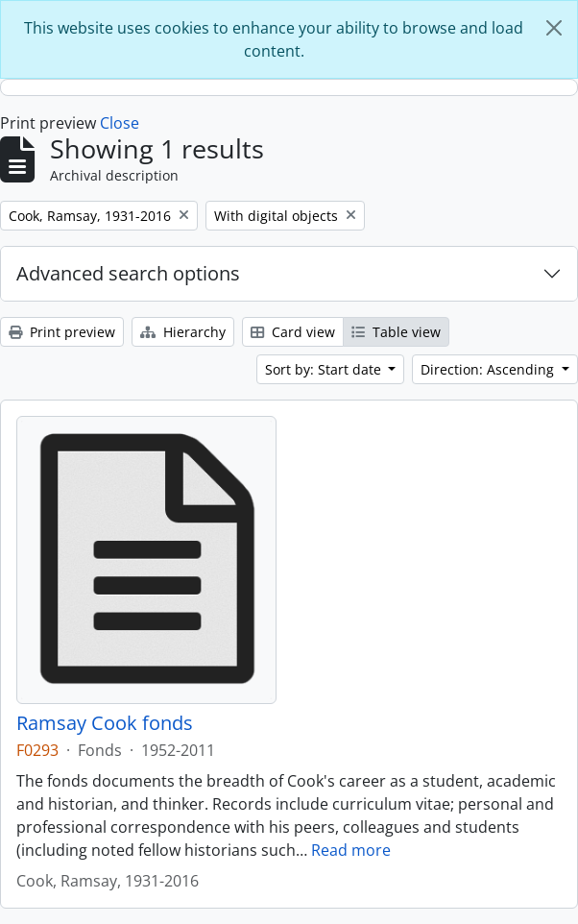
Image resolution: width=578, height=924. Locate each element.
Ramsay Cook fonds (105, 723)
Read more (351, 850)
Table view (396, 332)
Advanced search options (128, 273)
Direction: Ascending (489, 369)
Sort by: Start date (325, 369)
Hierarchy (183, 332)
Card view (293, 332)
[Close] (554, 28)
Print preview (62, 332)
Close (120, 123)
